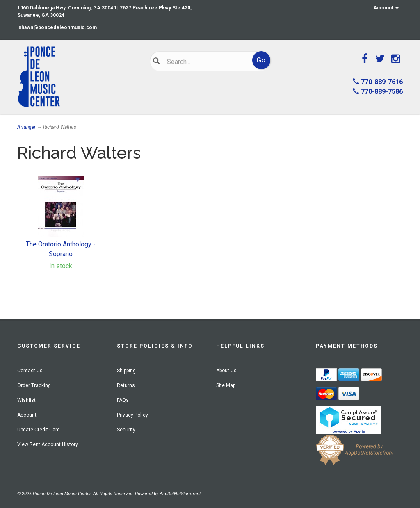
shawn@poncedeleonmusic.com (58, 27)
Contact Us (30, 371)
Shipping (126, 371)
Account (386, 8)
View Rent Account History (48, 444)
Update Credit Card (39, 430)
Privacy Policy (132, 415)
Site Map (226, 385)
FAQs (123, 400)
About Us (226, 371)
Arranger (26, 127)
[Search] (205, 62)
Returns (126, 385)
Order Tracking (34, 385)
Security (126, 430)
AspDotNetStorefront (180, 494)
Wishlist (26, 400)
